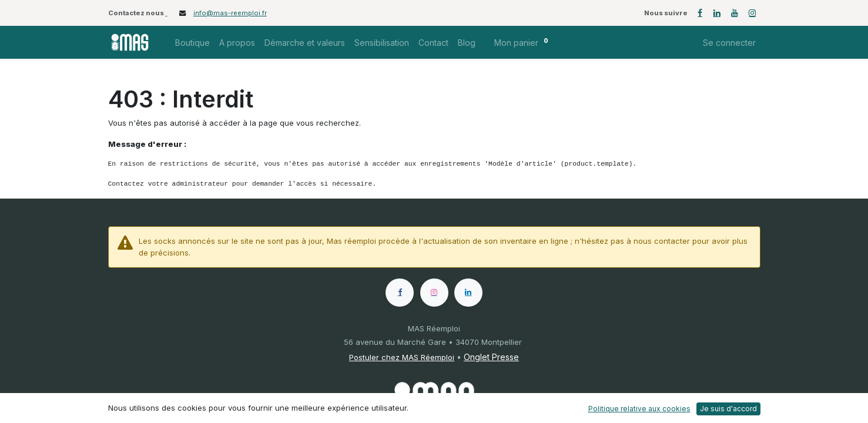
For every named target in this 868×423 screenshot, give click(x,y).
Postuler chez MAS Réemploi (402, 357)
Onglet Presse (491, 357)
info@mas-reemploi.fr (230, 13)
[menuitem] (192, 43)
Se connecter (729, 43)
